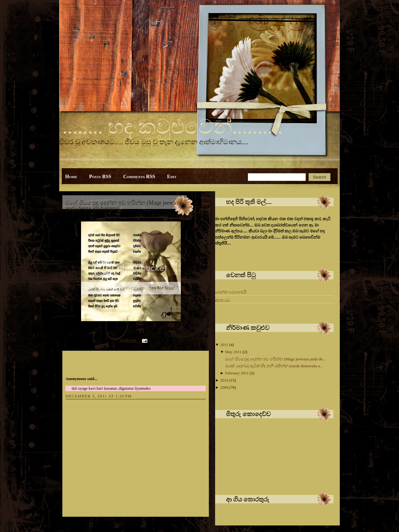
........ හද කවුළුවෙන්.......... (173, 127)
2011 (225, 345)
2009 (225, 387)
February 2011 (237, 373)
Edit (172, 176)
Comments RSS (139, 176)
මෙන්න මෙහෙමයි (231, 292)
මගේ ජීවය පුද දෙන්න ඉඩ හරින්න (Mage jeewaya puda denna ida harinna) (123, 206)
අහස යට (223, 300)
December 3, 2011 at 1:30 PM (99, 396)
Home (71, 176)
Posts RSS (100, 176)
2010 (225, 380)
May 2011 (234, 352)
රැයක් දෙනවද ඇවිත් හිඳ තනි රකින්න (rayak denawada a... (274, 366)
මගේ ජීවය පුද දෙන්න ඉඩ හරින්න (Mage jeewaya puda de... (275, 359)
